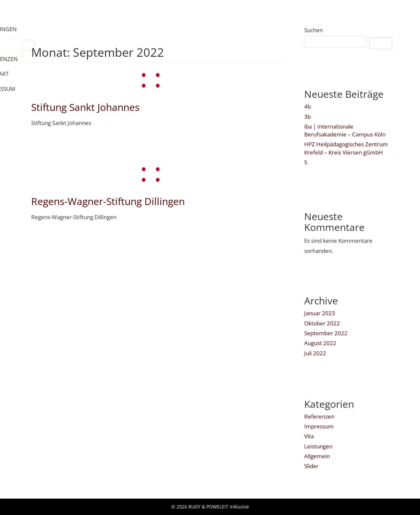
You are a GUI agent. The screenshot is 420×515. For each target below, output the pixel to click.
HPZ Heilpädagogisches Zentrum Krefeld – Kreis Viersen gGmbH (346, 148)
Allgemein (317, 456)
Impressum (319, 426)
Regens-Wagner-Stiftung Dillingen (108, 201)
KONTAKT (349, 12)
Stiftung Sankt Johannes (85, 107)
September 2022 (326, 333)
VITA (271, 12)
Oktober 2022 (322, 323)
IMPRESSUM (390, 12)
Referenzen (319, 416)
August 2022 (320, 343)
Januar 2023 (320, 313)
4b (307, 106)
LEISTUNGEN (235, 12)
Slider (311, 466)
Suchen (314, 30)
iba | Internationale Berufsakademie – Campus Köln (345, 130)
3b (307, 117)
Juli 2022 (315, 353)
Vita (309, 436)
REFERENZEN (306, 12)
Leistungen (318, 446)
